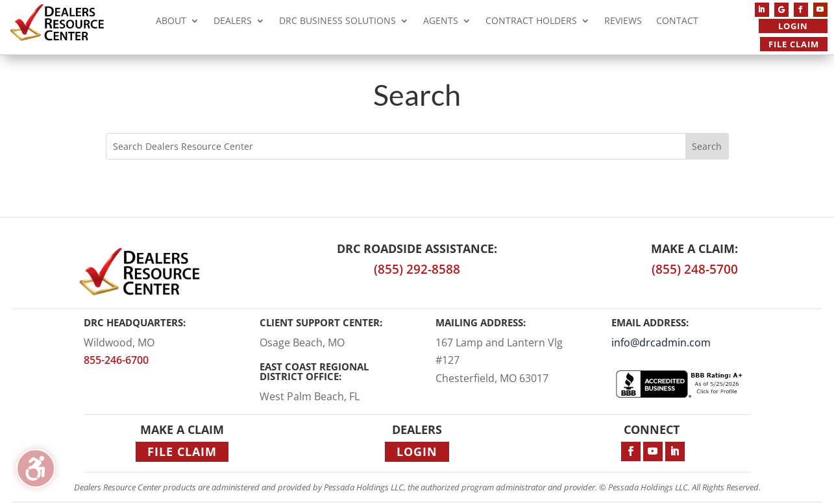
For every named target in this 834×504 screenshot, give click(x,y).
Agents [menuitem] (441, 22)
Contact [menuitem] (677, 22)
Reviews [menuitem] (623, 22)
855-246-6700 (116, 360)
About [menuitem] (171, 22)
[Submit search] (707, 146)
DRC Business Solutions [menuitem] (337, 22)
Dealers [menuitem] (233, 22)
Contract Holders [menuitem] (531, 22)
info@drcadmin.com (661, 342)
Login (793, 26)
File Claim (794, 44)
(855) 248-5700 (695, 269)
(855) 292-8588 (417, 269)
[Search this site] (396, 146)
